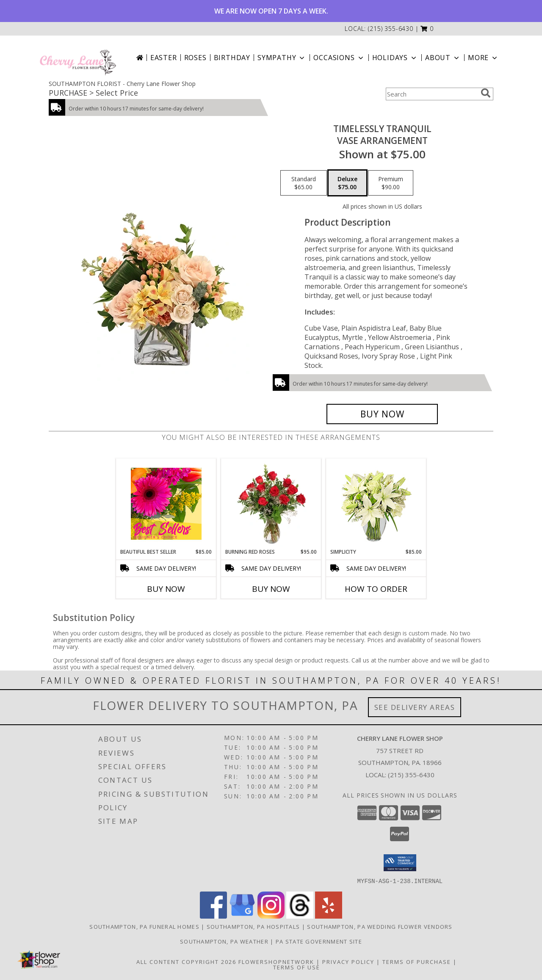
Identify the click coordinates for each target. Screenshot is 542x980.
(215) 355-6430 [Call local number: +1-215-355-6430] (391, 29)
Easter (164, 58)
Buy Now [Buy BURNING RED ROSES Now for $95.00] (271, 589)
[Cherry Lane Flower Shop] (78, 58)
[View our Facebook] (213, 916)
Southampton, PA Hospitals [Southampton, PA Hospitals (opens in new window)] (253, 926)
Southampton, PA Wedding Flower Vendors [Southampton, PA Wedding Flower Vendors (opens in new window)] (380, 926)
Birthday (232, 58)
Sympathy (282, 58)
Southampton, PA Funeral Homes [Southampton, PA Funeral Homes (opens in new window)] (144, 926)
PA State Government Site (319, 941)
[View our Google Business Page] (242, 916)
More (483, 58)
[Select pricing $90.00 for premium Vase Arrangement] (391, 183)
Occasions (339, 58)
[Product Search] (431, 94)
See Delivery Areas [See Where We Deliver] (415, 707)
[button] (427, 29)
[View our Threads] (300, 916)
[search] (486, 93)
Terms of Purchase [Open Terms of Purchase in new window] (417, 961)
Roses (195, 58)
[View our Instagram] (271, 916)
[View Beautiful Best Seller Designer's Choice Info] (166, 504)
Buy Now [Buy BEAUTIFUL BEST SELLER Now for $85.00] (166, 589)
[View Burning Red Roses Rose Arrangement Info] (271, 504)
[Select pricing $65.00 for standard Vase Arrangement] (304, 183)
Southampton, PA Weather (224, 941)
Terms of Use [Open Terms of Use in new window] (297, 967)
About (443, 58)
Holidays (395, 58)
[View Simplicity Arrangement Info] (376, 504)
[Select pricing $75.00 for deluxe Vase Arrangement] (347, 183)
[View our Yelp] (329, 916)
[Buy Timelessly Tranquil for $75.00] (382, 414)
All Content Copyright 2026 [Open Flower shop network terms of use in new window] (186, 961)
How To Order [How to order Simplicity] (376, 589)
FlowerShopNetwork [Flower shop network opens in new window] (276, 961)
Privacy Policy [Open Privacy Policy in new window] (348, 961)
